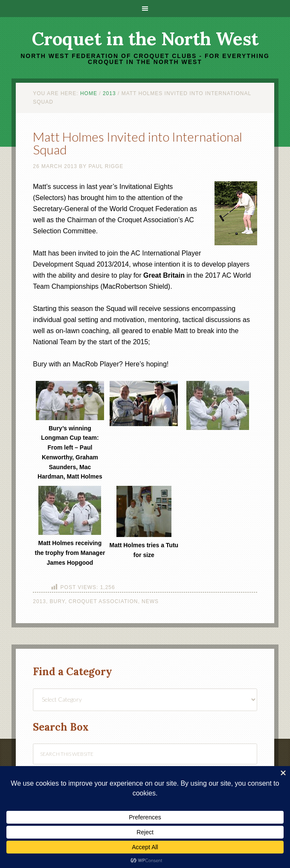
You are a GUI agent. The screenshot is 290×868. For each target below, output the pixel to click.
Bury (58, 601)
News (150, 601)
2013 (39, 601)
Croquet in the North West (145, 39)
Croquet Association (103, 601)
